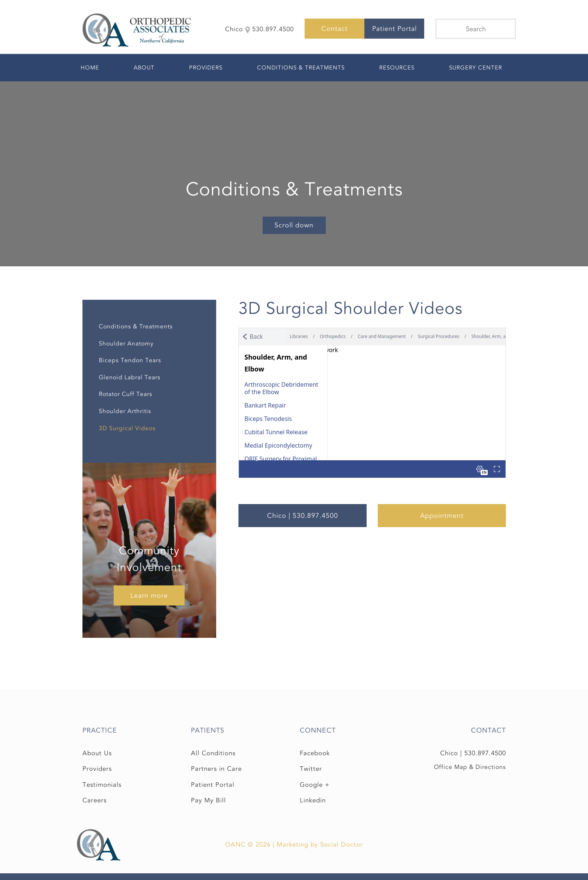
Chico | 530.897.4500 (303, 516)
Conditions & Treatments (301, 68)
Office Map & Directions (470, 767)
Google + (315, 785)
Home (90, 68)
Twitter (311, 769)
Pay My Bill (208, 800)
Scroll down (294, 225)
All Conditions (213, 753)
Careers (95, 800)
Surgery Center (476, 68)
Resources (397, 68)
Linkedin (313, 800)
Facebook (315, 753)
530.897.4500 (485, 753)
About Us (97, 753)
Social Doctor (342, 845)
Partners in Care (216, 769)
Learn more (149, 595)
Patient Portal (394, 29)
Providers (206, 68)
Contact (334, 29)
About (144, 68)
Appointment (442, 516)
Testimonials (102, 785)
